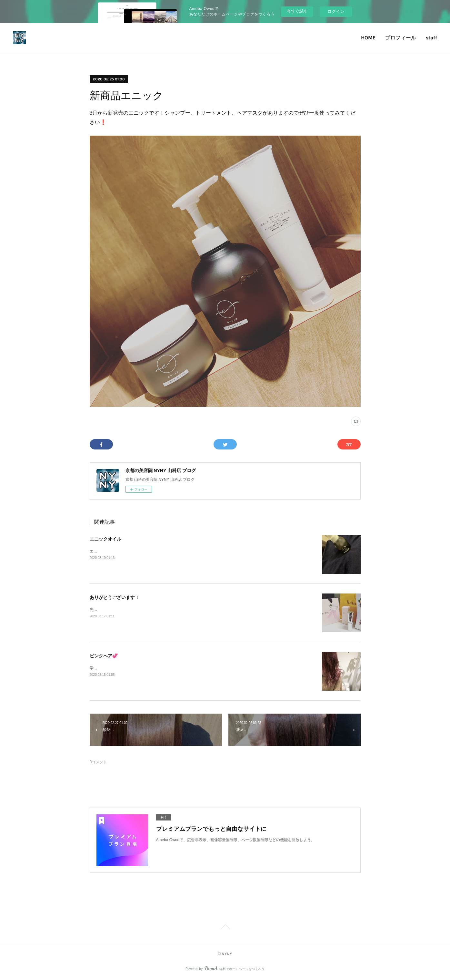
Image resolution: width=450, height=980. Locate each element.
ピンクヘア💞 (104, 656)
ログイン (336, 11)
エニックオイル (105, 539)
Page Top (225, 928)
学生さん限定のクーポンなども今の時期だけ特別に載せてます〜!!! (147, 668)
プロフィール (401, 38)
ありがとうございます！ (115, 597)
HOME (368, 38)
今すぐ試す (297, 11)
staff (431, 38)
